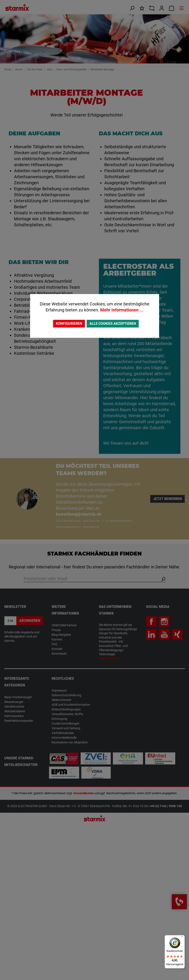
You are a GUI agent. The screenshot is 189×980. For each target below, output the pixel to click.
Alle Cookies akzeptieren (113, 324)
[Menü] (182, 938)
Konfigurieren (69, 324)
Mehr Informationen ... (122, 310)
